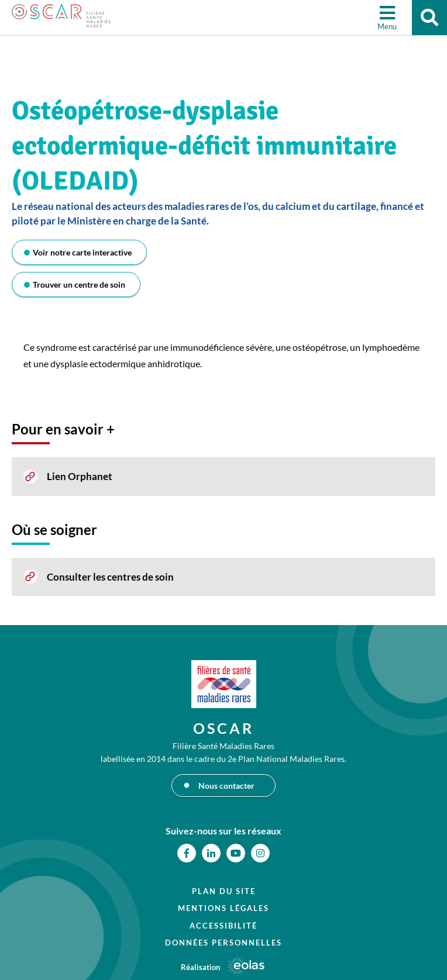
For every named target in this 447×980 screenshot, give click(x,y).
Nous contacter (226, 786)
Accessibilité (223, 926)
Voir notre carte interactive (82, 252)
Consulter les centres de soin (110, 577)
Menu (387, 26)
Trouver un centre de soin (79, 284)
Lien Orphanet (80, 476)
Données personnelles (223, 943)
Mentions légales (223, 908)
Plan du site (224, 891)
